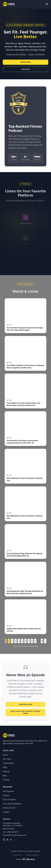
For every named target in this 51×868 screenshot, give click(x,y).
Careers (6, 812)
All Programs (8, 791)
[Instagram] (4, 840)
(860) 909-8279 (13, 832)
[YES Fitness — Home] (9, 4)
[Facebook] (11, 840)
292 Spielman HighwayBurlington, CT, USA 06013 (13, 824)
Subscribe (26, 69)
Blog (5, 776)
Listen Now (25, 62)
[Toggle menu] (47, 4)
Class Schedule (9, 800)
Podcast (6, 771)
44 (42, 641)
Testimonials (8, 763)
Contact (6, 780)
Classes (6, 795)
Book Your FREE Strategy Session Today (25, 714)
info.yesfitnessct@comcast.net (14, 835)
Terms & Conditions (32, 855)
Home (5, 755)
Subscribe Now (26, 706)
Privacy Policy (17, 855)
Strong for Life (9, 808)
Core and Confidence (12, 804)
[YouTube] (7, 840)
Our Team (7, 759)
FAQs (5, 767)
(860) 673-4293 (8, 829)
